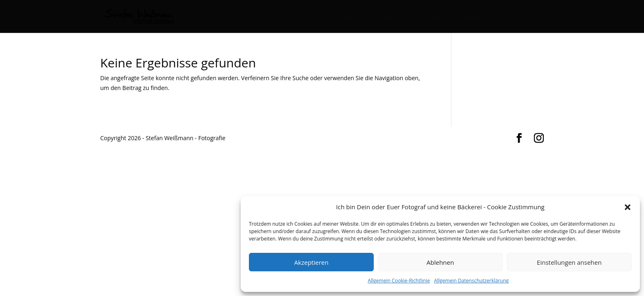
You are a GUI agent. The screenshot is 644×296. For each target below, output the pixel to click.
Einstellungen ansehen (569, 262)
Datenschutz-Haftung (490, 17)
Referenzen (359, 17)
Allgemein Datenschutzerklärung (471, 281)
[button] (628, 207)
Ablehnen (440, 262)
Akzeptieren (311, 262)
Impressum (434, 17)
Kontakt (397, 17)
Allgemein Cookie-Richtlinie (399, 281)
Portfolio (313, 17)
